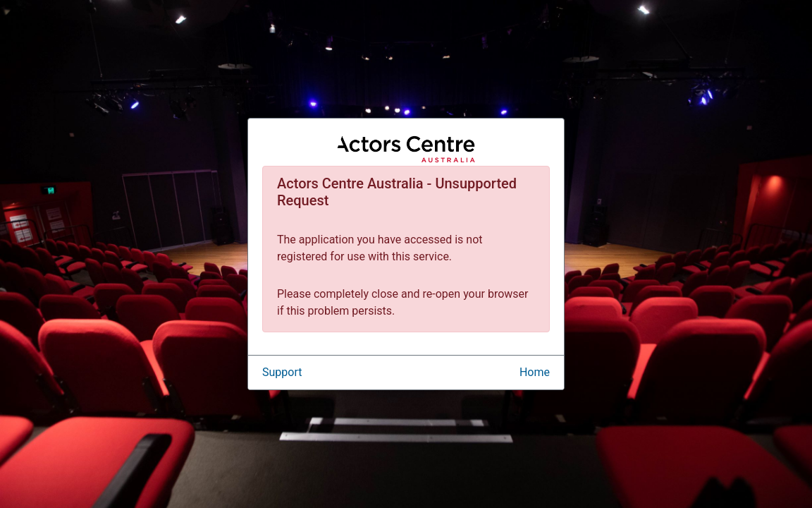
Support (282, 372)
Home (535, 372)
